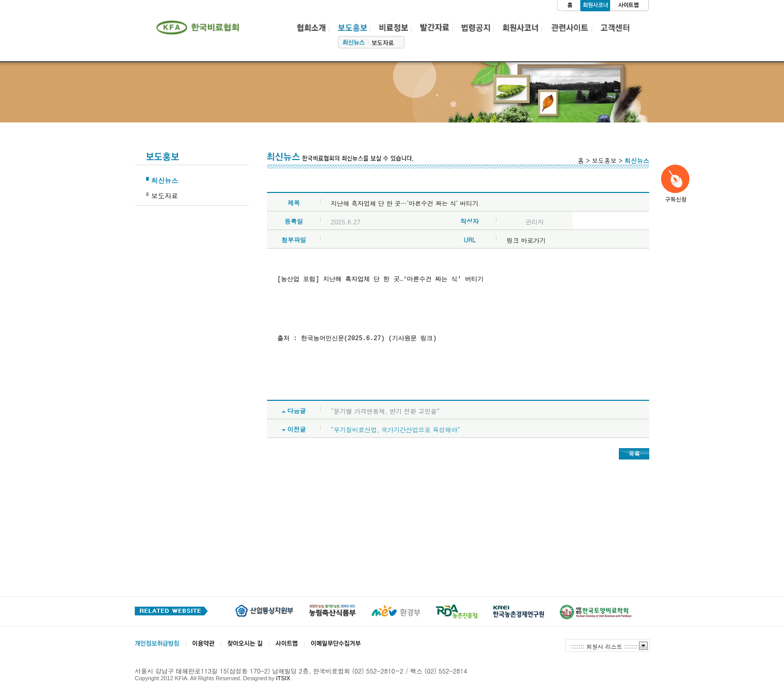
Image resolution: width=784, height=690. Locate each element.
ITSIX (283, 678)
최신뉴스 (165, 180)
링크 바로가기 (526, 240)
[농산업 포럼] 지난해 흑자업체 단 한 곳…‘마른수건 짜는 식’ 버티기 (382, 280)
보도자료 (165, 196)
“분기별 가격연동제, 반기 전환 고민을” (385, 411)
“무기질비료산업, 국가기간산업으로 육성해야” (396, 429)
